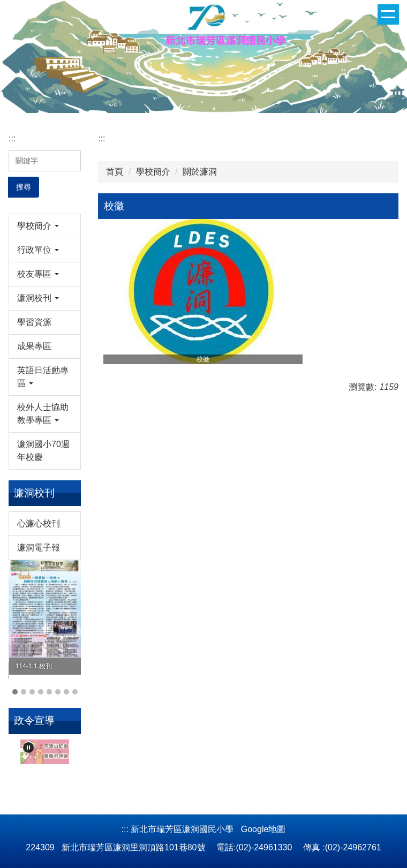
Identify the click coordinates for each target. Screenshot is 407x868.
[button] (45, 226)
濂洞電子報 (39, 548)
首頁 (115, 172)
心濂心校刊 (39, 523)
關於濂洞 (200, 172)
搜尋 (24, 187)
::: (12, 138)
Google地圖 (263, 829)
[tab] (15, 692)
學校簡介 (153, 172)
